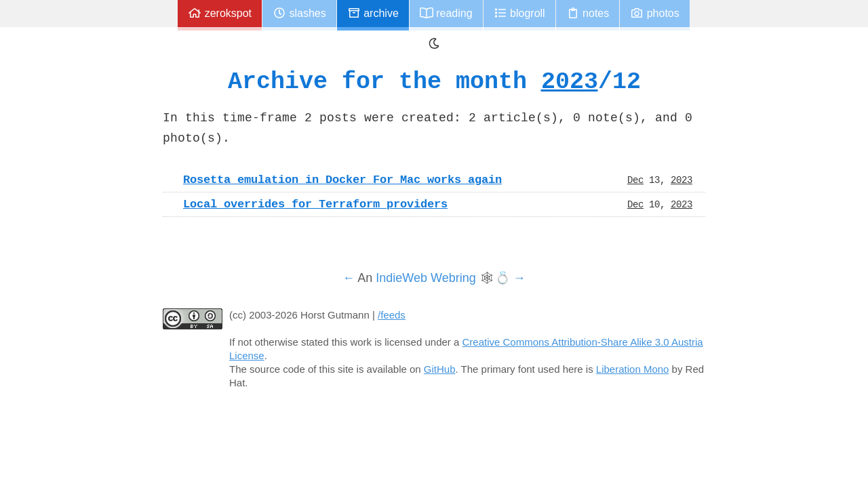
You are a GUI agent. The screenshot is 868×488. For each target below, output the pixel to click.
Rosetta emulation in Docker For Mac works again (342, 180)
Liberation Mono (633, 369)
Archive (373, 13)
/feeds (392, 315)
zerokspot (220, 13)
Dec (635, 180)
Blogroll (519, 13)
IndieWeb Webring (426, 278)
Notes (588, 13)
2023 (570, 81)
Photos (654, 13)
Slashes (299, 13)
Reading (446, 13)
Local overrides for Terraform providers (315, 204)
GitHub (440, 369)
